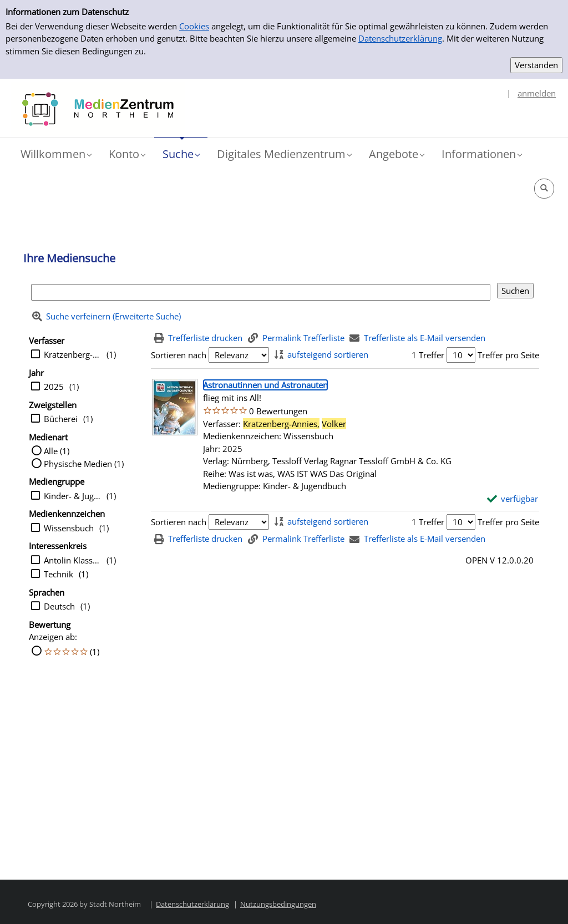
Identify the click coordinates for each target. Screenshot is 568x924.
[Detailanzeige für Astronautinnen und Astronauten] (265, 385)
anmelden (537, 93)
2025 (54, 387)
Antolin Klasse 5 (72, 560)
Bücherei (61, 419)
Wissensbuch (69, 528)
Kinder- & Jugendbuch (72, 496)
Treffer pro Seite (508, 355)
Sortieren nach (179, 355)
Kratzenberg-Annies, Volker (72, 354)
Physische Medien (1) (84, 464)
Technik (59, 574)
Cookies (194, 26)
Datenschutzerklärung (400, 38)
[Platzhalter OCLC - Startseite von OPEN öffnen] (98, 109)
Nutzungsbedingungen (278, 904)
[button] (56, 154)
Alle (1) (57, 451)
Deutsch (59, 606)
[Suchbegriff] (261, 293)
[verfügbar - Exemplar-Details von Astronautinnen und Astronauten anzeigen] (513, 499)
